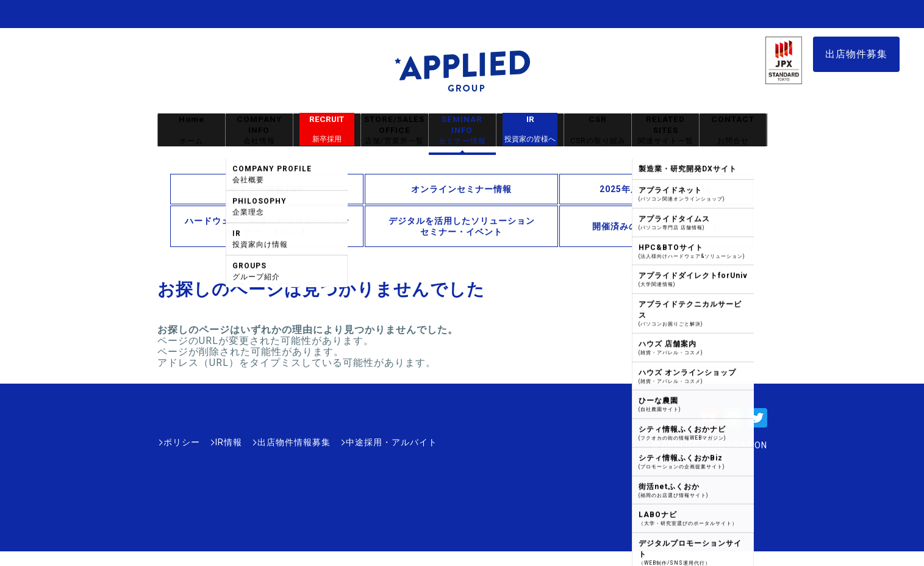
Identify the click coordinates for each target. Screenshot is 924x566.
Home (192, 130)
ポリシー (182, 442)
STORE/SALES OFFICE (395, 130)
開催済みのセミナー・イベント (656, 226)
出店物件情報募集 (294, 442)
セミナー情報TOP (267, 189)
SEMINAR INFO (462, 130)
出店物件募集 (856, 54)
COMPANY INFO (259, 130)
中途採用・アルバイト (392, 442)
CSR (598, 130)
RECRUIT (327, 129)
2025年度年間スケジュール (656, 189)
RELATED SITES (665, 130)
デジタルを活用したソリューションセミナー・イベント (462, 226)
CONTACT (733, 130)
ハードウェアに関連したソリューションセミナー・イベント (267, 226)
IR (530, 129)
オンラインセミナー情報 (461, 189)
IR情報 (229, 442)
